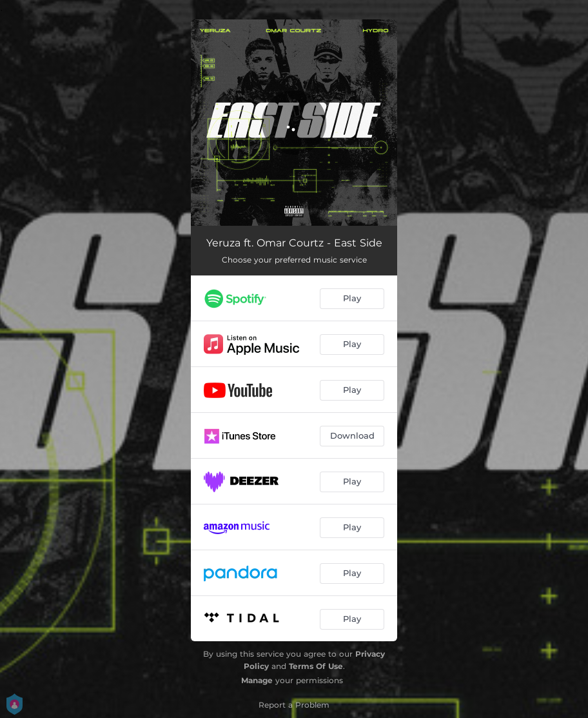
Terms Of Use (316, 666)
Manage (257, 680)
